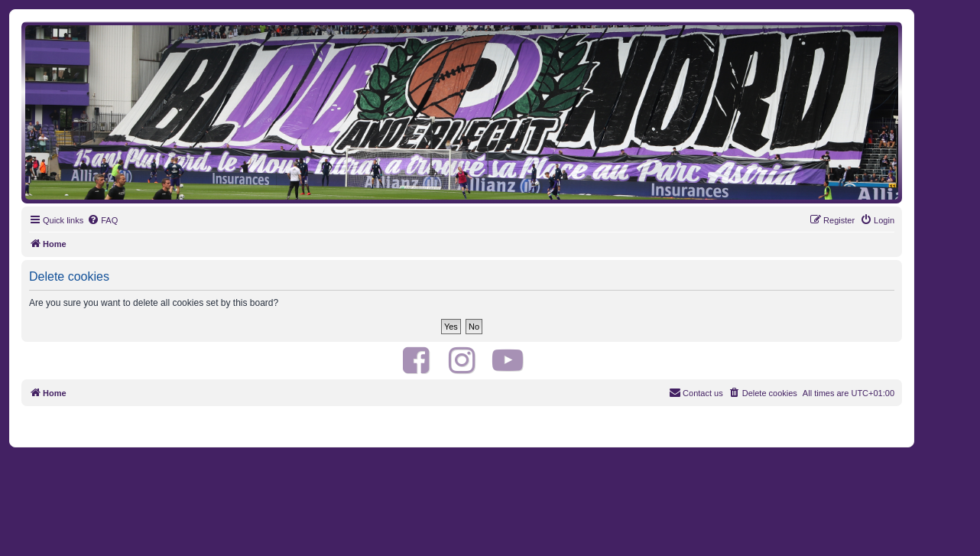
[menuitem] (102, 220)
